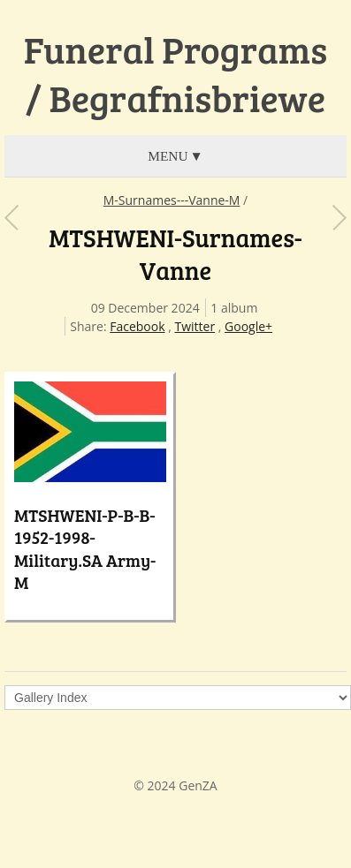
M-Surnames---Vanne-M (172, 200)
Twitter (195, 326)
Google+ (248, 326)
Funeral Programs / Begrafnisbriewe (175, 74)
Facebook (137, 326)
